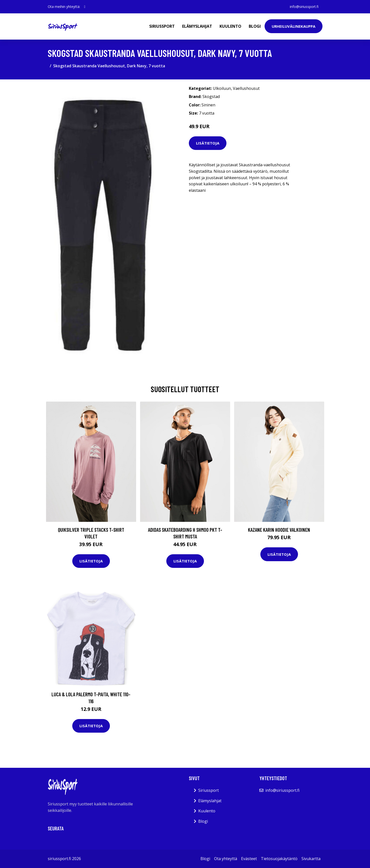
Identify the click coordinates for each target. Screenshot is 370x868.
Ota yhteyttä (226, 859)
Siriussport (162, 26)
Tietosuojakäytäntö (279, 859)
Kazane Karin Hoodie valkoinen (279, 530)
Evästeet (249, 859)
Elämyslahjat (197, 26)
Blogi (255, 26)
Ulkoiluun (222, 88)
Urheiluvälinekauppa (294, 26)
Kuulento (230, 26)
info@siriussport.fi (304, 7)
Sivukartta (311, 859)
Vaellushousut (246, 88)
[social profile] (85, 7)
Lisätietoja (208, 143)
